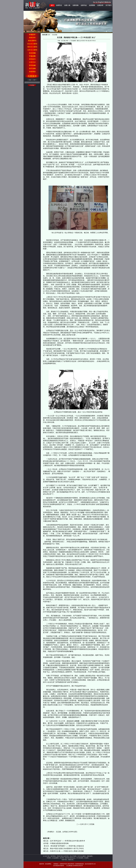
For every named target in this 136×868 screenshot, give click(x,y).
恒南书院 (64, 860)
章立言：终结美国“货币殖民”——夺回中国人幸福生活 (64, 846)
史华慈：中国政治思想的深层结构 (56, 843)
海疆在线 (71, 860)
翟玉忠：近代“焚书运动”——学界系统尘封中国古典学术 (64, 841)
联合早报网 (73, 856)
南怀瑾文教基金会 (70, 858)
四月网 (62, 858)
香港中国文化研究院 (63, 856)
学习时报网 (80, 858)
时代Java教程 (82, 856)
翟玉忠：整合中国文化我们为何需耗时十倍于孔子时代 (64, 849)
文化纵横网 (55, 858)
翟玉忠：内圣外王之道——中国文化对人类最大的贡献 (64, 851)
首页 (49, 35)
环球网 (49, 858)
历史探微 (55, 35)
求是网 (86, 858)
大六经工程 (46, 856)
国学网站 (53, 856)
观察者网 (90, 856)
